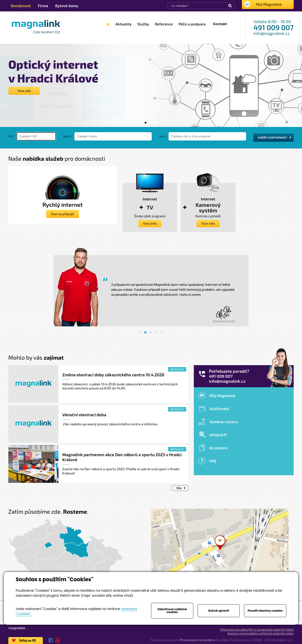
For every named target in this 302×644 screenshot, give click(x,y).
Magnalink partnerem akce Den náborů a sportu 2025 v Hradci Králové (122, 457)
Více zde (24, 91)
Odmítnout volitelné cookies (172, 611)
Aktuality (177, 369)
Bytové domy (67, 6)
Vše (181, 488)
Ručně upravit (219, 611)
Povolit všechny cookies (265, 611)
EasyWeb (222, 640)
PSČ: (11, 136)
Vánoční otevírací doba (84, 415)
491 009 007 (274, 27)
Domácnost (21, 6)
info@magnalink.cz (272, 33)
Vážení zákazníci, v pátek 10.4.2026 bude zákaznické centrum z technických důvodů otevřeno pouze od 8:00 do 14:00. (120, 386)
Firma (43, 6)
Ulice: (162, 136)
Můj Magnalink (269, 4)
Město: (67, 136)
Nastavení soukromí (165, 640)
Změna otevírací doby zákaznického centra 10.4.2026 (113, 375)
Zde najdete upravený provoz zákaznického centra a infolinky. (110, 424)
